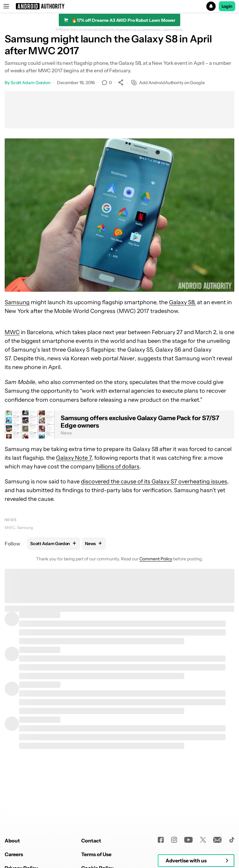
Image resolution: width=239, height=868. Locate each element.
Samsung (17, 302)
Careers (14, 854)
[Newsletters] (217, 840)
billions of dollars (118, 467)
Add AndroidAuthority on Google (168, 83)
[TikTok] (232, 840)
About (12, 841)
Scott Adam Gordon (30, 83)
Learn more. (173, 30)
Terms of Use (96, 854)
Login (227, 6)
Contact (91, 841)
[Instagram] (174, 840)
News (11, 520)
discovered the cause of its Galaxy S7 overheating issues (154, 482)
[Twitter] (203, 840)
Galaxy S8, (182, 302)
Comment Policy (156, 559)
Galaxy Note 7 (74, 458)
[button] (119, 6)
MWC (12, 332)
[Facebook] (161, 840)
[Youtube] (188, 840)
